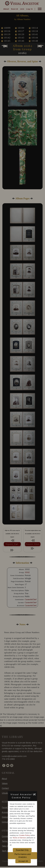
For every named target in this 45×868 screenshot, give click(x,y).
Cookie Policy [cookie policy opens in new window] (25, 835)
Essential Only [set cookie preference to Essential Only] (22, 850)
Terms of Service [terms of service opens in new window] (19, 838)
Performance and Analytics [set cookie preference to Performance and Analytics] (23, 856)
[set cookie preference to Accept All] (32, 798)
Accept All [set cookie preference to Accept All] (23, 861)
